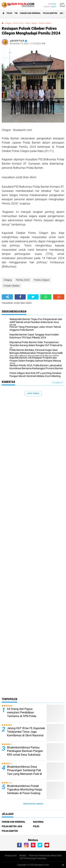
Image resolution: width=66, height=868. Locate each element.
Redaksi (23, 856)
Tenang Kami (11, 856)
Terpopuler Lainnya (33, 804)
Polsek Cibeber (45, 23)
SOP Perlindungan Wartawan (33, 858)
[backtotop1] (63, 865)
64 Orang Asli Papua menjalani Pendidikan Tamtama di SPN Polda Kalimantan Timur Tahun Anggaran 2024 (23, 716)
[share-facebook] (20, 297)
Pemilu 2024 (18, 23)
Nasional (38, 822)
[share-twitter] (33, 297)
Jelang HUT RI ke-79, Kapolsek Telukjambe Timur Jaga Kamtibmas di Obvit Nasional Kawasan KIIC (26, 734)
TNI (16, 13)
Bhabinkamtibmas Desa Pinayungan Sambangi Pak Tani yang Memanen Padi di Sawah (24, 772)
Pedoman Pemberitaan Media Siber (45, 856)
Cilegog (8, 23)
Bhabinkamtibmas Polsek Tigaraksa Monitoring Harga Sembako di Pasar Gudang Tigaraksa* (25, 791)
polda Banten (50, 13)
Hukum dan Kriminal (30, 13)
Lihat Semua (33, 393)
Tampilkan (57, 383)
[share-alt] (7, 297)
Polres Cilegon (31, 23)
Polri (9, 13)
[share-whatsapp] (46, 297)
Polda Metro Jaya (12, 826)
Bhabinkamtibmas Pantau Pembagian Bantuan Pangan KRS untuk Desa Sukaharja (25, 751)
